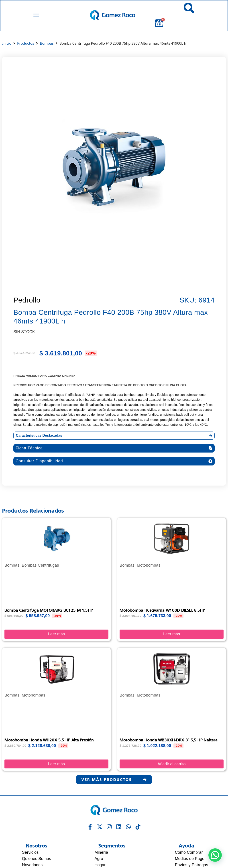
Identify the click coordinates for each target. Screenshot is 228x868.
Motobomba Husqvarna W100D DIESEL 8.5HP (162, 610)
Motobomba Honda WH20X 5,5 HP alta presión (49, 740)
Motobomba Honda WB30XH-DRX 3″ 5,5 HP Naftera (169, 740)
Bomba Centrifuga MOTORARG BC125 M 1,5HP (49, 610)
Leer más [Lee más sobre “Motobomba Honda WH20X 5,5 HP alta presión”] (56, 764)
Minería (101, 853)
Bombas (47, 43)
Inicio (7, 43)
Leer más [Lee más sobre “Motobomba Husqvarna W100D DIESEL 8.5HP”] (172, 634)
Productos (26, 43)
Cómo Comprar (189, 853)
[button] (114, 448)
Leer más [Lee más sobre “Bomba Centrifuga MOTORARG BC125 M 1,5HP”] (56, 634)
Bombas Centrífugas (40, 565)
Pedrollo (27, 300)
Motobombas (149, 565)
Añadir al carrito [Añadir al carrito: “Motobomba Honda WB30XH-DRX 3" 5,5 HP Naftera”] (171, 764)
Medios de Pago (190, 859)
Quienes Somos (37, 859)
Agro (99, 859)
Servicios (30, 853)
